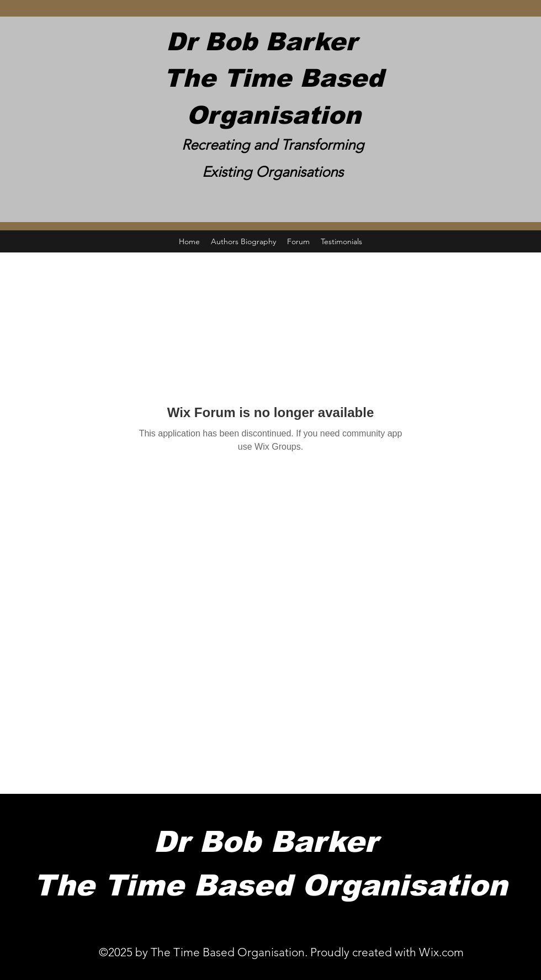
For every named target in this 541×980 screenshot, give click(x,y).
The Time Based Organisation (270, 885)
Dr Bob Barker (274, 41)
